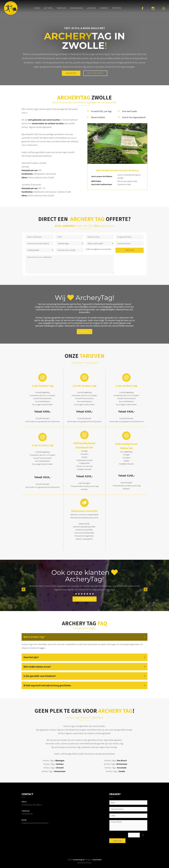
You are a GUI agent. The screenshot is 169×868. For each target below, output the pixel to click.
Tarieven (61, 8)
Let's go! (84, 332)
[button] (23, 589)
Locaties (91, 8)
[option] (84, 589)
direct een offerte (85, 599)
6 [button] (90, 594)
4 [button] (84, 594)
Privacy (89, 863)
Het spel (48, 8)
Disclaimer (81, 863)
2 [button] (79, 594)
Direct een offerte (95, 73)
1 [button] (76, 594)
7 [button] (93, 594)
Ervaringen (77, 8)
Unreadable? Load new (143, 835)
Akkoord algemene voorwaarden (99, 249)
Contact (104, 8)
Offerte (117, 8)
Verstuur (130, 250)
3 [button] (82, 594)
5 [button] (87, 594)
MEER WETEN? (71, 73)
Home (37, 8)
